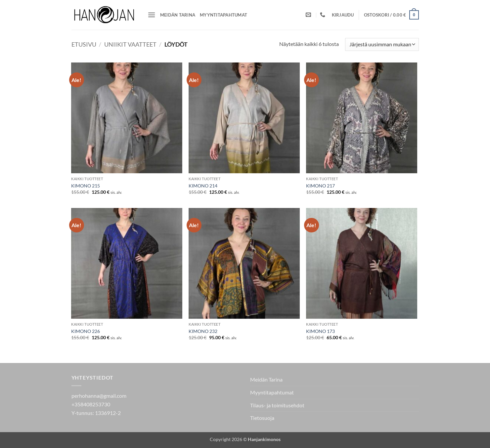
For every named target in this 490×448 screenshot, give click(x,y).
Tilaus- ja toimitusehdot (277, 405)
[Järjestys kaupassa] (382, 44)
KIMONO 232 (203, 331)
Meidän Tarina (178, 15)
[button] (152, 15)
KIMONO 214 (203, 186)
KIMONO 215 (86, 186)
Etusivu (84, 44)
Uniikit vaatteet (130, 44)
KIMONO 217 (320, 186)
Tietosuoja (262, 418)
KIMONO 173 (320, 331)
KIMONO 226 (86, 331)
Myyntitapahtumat (223, 15)
